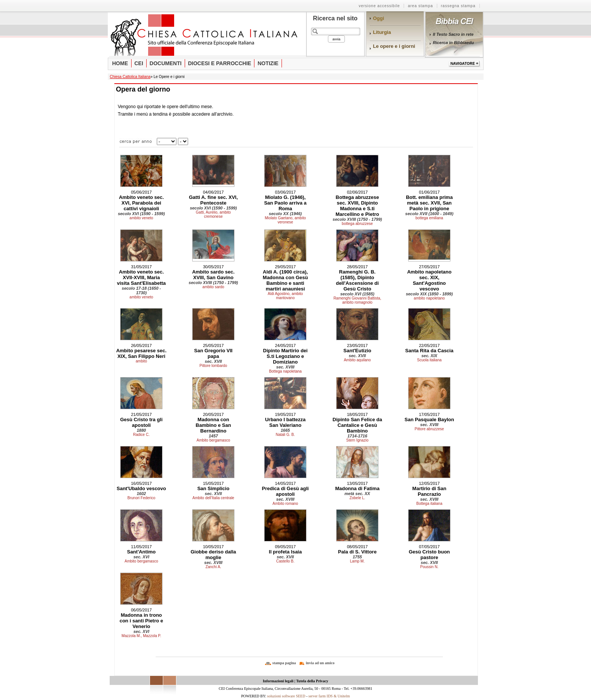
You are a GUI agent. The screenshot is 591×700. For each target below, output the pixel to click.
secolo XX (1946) (285, 214)
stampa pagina (284, 663)
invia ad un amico (320, 663)
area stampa (420, 6)
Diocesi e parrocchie (220, 63)
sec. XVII (213, 361)
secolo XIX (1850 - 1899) (429, 294)
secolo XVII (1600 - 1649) (429, 214)
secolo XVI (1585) (358, 294)
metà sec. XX (357, 494)
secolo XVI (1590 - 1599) (142, 214)
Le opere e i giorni (394, 46)
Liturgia (382, 32)
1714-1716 (358, 436)
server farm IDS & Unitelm (329, 696)
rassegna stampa (458, 6)
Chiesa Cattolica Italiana (130, 77)
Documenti (166, 63)
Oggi (379, 18)
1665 (285, 430)
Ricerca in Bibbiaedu (454, 43)
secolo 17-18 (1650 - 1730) (141, 290)
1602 (141, 494)
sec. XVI (141, 557)
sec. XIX (429, 356)
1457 (213, 436)
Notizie (268, 63)
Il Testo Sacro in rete (453, 34)
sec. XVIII (285, 367)
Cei (139, 63)
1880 (141, 430)
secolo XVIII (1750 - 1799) (358, 219)
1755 (357, 557)
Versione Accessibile (380, 6)
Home (120, 63)
